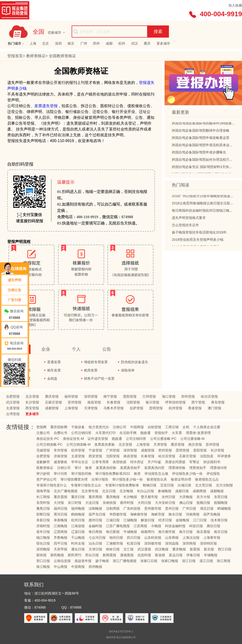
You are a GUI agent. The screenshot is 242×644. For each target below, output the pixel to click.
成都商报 (199, 491)
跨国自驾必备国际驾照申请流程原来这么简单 (206, 146)
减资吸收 (60, 462)
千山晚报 (78, 538)
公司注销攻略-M (78, 444)
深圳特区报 (208, 543)
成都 (109, 43)
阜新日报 (43, 520)
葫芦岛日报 (97, 514)
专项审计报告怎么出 (86, 485)
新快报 (41, 555)
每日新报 (113, 532)
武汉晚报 (162, 549)
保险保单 (128, 370)
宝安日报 (167, 485)
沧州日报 (168, 497)
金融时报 (95, 526)
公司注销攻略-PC (49, 444)
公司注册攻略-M (192, 439)
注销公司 (120, 427)
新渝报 (160, 555)
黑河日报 (60, 514)
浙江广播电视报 (125, 561)
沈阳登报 (133, 402)
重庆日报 (78, 497)
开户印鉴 (154, 462)
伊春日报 (193, 555)
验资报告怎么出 (207, 479)
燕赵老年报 (83, 561)
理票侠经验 (177, 468)
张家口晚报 (170, 561)
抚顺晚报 (221, 503)
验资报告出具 (157, 479)
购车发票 (54, 370)
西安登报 (32, 408)
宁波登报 (95, 450)
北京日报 (109, 491)
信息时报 (144, 555)
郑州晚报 (95, 567)
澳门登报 (214, 408)
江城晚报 (130, 520)
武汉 (135, 43)
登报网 (41, 427)
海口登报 (169, 396)
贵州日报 (172, 508)
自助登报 (154, 427)
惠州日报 (95, 520)
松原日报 (134, 543)
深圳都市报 (153, 543)
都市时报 (127, 503)
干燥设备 (78, 427)
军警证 (194, 462)
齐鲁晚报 (60, 538)
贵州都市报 (153, 508)
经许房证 (137, 462)
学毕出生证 (80, 462)
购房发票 (91, 370)
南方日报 (186, 532)
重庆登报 (52, 396)
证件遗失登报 (98, 439)
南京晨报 (203, 532)
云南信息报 (62, 561)
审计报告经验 (81, 474)
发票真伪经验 (106, 468)
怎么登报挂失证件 (185, 226)
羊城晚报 (211, 555)
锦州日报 (116, 538)
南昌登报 (94, 402)
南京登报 (195, 444)
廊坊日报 (213, 526)
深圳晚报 (43, 549)
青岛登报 (218, 402)
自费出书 (60, 433)
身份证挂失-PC (48, 439)
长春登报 (113, 402)
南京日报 (221, 532)
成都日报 (182, 491)
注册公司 (43, 433)
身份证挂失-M (73, 439)
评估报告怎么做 (156, 474)
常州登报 (60, 450)
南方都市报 (167, 532)
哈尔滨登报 (209, 396)
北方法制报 (224, 485)
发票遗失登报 (46, 106)
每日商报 (95, 532)
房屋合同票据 (175, 462)
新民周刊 (75, 555)
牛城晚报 (130, 532)
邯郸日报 (43, 514)
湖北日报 (207, 508)
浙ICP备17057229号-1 (121, 632)
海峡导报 (158, 514)
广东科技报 (132, 508)
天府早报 (60, 549)
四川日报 (134, 538)
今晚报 (156, 526)
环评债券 (224, 456)
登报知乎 (161, 433)
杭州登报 (175, 408)
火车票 (177, 433)
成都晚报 (217, 491)
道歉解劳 (43, 462)
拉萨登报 (136, 408)
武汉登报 (13, 402)
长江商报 (43, 497)
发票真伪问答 (154, 468)
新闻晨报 (109, 555)
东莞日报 (221, 497)
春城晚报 (165, 491)
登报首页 (15, 56)
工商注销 (172, 427)
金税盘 (52, 378)
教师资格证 (36, 56)
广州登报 (113, 450)
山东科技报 (153, 538)
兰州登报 (149, 396)
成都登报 (52, 408)
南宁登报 (110, 396)
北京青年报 (90, 491)
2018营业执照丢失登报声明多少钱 (198, 241)
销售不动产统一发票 (99, 378)
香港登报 (195, 408)
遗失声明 (15, 280)
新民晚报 (57, 555)
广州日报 (189, 508)
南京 (71, 43)
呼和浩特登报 (175, 402)
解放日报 (148, 520)
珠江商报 (224, 561)
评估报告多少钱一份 (187, 474)
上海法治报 (191, 538)
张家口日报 (149, 561)
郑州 (96, 43)
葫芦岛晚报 (212, 514)
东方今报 (203, 497)
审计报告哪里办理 (74, 479)
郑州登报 (188, 396)
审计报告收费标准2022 (113, 474)
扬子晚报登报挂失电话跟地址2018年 (199, 234)
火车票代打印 (106, 433)
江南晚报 (60, 526)
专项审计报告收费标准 (122, 485)
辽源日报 (78, 532)
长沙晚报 (130, 497)
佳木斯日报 (219, 520)
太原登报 (13, 408)
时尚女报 (78, 543)
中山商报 (60, 567)
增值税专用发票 (96, 362)
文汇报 (129, 549)
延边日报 (176, 555)
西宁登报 (198, 402)
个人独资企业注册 (207, 427)
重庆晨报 (60, 497)
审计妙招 (43, 474)
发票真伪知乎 (130, 468)
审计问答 (60, 474)
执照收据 (120, 462)
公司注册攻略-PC (163, 439)
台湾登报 (13, 414)
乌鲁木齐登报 (113, 408)
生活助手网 (128, 433)
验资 (89, 468)
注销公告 (15, 290)
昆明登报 (156, 408)
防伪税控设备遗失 (135, 362)
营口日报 (43, 561)
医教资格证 (45, 468)
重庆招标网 (59, 427)
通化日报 (78, 549)
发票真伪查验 (105, 444)
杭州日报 (78, 520)
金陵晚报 (182, 520)
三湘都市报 (114, 543)
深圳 (58, 43)
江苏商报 (140, 526)
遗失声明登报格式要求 (189, 219)
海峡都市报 (139, 514)
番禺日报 (43, 508)
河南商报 (193, 514)
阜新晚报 (60, 520)
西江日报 (225, 549)
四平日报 (60, 543)
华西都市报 (118, 514)
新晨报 (195, 549)
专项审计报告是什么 (52, 485)
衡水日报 (175, 514)
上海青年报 (212, 538)
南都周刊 (148, 532)
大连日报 (92, 503)
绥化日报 (43, 543)
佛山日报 (186, 503)
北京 (45, 43)
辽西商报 (60, 532)
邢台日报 (92, 555)
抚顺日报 (203, 503)
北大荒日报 (204, 485)
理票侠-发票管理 (198, 433)
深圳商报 (189, 543)
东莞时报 (43, 503)
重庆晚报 (113, 497)
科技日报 (196, 526)
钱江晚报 (43, 538)
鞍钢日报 (150, 485)
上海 (33, 43)
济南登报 (60, 456)
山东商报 (172, 538)
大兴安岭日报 (165, 503)
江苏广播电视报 (118, 526)
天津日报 (95, 549)
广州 (84, 43)
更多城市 (163, 43)
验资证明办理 (181, 479)
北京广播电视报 (66, 491)
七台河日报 (97, 538)
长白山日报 (145, 491)
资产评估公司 (46, 479)
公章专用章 (100, 462)
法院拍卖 (207, 456)
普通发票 (54, 362)
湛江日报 (206, 561)
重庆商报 (95, 497)
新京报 (209, 549)
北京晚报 (126, 491)
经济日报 (165, 520)
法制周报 (113, 508)
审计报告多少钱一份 (128, 479)
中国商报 (137, 427)
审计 (78, 468)
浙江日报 (189, 561)
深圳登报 (91, 396)
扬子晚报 (102, 561)
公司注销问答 (81, 433)
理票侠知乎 (198, 468)
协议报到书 (212, 462)
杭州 (122, 43)
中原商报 (78, 567)
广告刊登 (15, 300)
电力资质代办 (99, 427)
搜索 (158, 32)
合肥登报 (13, 396)
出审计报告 (100, 479)
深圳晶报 (172, 543)
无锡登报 (43, 450)
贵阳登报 (130, 396)
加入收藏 (235, 5)
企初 (186, 427)
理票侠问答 (219, 468)
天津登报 (91, 408)
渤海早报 (43, 491)
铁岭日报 (113, 549)
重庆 (147, 43)
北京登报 (32, 396)
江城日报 (113, 520)
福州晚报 (78, 508)
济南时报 (43, 526)
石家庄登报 (53, 402)
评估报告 (213, 474)
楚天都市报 (149, 497)
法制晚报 (95, 508)
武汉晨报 (144, 549)
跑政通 (145, 433)
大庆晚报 (186, 497)
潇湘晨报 (127, 555)
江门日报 (200, 520)
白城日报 (184, 485)
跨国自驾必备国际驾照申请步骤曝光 (199, 154)
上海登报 (71, 408)
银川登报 (152, 402)
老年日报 (43, 532)
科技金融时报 (175, 526)
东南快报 (109, 503)
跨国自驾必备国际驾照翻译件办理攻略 (201, 132)
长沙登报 (32, 402)
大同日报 (144, 503)
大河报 (59, 503)
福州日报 (60, 508)
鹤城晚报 (224, 508)
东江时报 (75, 503)
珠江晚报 (43, 567)
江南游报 (78, 526)
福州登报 (71, 396)
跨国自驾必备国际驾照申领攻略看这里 (201, 139)
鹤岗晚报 (78, 514)
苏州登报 (75, 402)
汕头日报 (95, 543)
